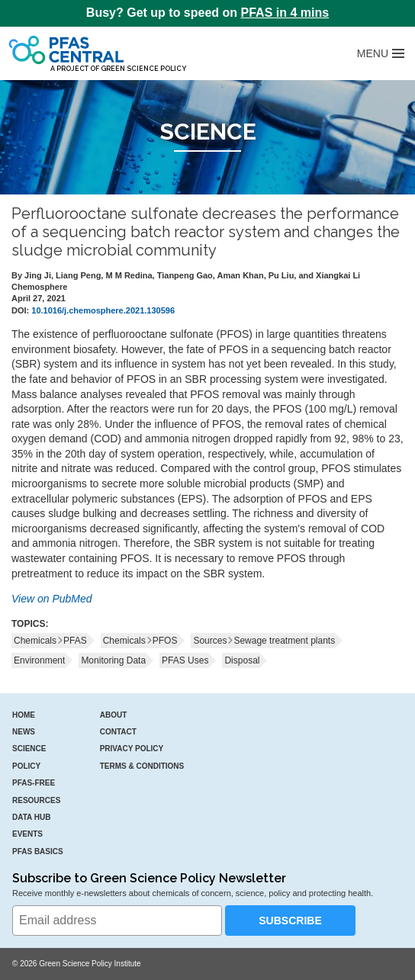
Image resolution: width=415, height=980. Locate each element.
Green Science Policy (143, 69)
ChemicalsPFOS (140, 641)
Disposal (242, 660)
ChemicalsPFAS (50, 641)
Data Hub (31, 817)
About (114, 715)
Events (27, 834)
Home (24, 715)
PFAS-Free (34, 783)
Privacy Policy (132, 749)
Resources (36, 800)
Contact (118, 732)
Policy (26, 766)
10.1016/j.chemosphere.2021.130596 (103, 310)
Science (29, 749)
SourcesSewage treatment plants (264, 641)
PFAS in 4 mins (285, 13)
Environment (39, 660)
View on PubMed (52, 599)
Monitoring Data (113, 660)
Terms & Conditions (142, 766)
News (24, 732)
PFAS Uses (185, 660)
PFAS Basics (38, 851)
